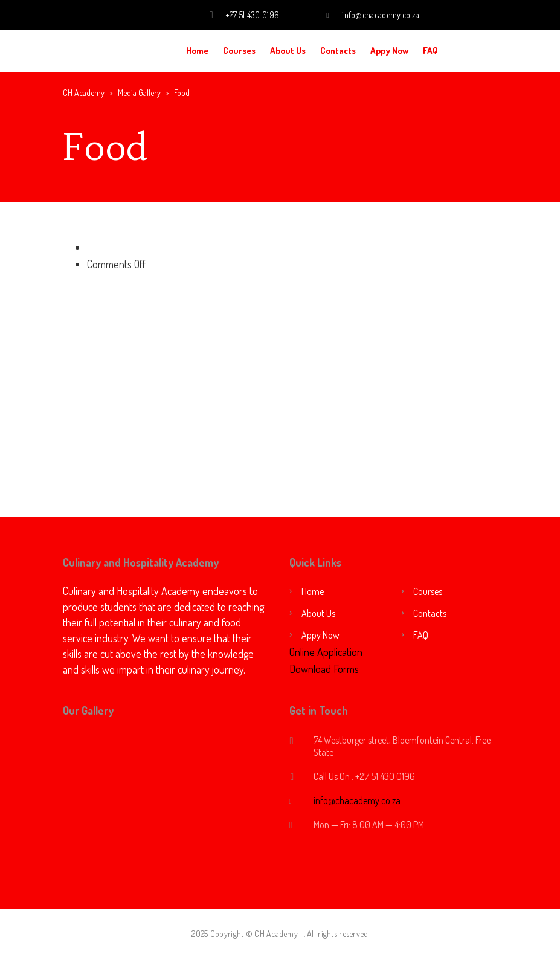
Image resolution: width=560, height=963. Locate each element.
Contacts (338, 50)
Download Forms (324, 669)
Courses (239, 50)
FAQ (430, 50)
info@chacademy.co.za (381, 15)
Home (197, 50)
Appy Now (389, 50)
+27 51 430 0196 (253, 15)
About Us (288, 50)
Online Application (326, 652)
